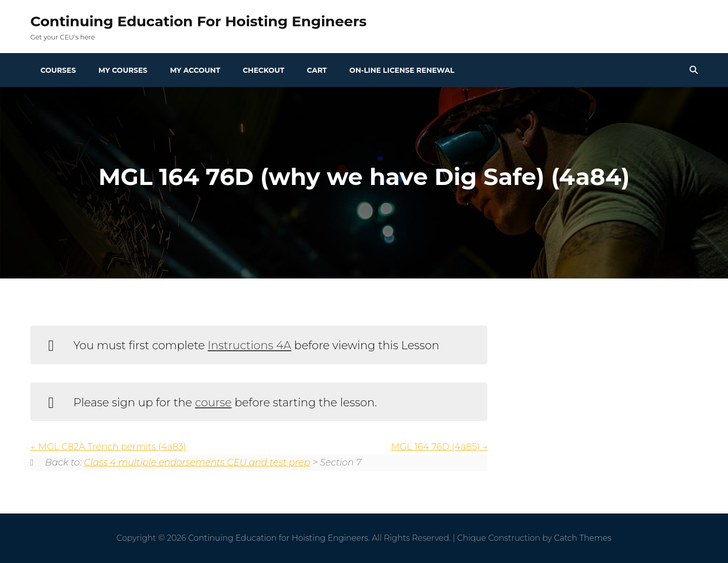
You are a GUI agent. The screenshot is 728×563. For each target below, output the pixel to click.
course (214, 403)
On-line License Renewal (402, 70)
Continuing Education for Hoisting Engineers (198, 21)
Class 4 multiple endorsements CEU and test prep (197, 462)
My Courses (123, 70)
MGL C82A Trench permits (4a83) (108, 447)
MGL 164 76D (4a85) (439, 447)
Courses (58, 70)
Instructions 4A (249, 345)
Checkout (263, 70)
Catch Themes (583, 538)
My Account (195, 70)
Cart (317, 70)
